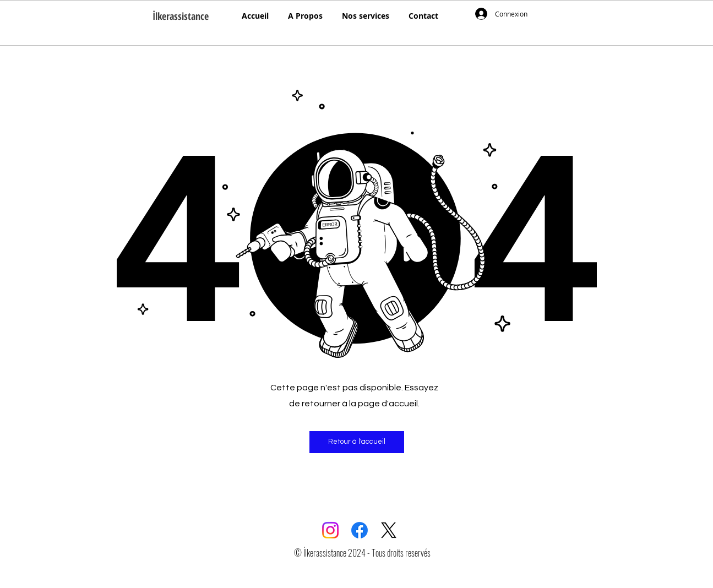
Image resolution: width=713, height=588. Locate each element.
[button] (357, 442)
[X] (389, 530)
